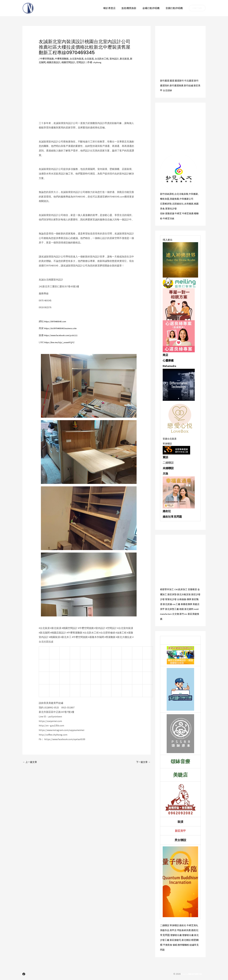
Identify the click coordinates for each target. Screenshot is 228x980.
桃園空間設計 (76, 62)
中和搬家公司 (191, 199)
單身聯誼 (168, 443)
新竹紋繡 (193, 85)
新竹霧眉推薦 (180, 85)
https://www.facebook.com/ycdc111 (63, 335)
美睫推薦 (178, 199)
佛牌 (196, 599)
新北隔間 (47, 62)
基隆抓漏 (170, 213)
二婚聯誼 (165, 925)
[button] (197, 8)
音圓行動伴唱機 (175, 8)
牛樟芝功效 (172, 218)
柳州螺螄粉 (185, 944)
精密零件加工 (167, 589)
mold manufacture (178, 613)
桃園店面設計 (60, 62)
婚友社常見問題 (172, 516)
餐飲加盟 (168, 199)
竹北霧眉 (191, 81)
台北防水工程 (105, 59)
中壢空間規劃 (47, 59)
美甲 (173, 608)
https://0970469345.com (57, 321)
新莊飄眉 (165, 604)
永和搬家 (191, 203)
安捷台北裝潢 (170, 438)
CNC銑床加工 (182, 589)
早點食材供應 (185, 930)
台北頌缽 (173, 90)
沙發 (168, 599)
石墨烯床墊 (166, 203)
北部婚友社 (179, 203)
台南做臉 (188, 599)
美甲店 (174, 930)
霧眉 (173, 81)
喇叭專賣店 (114, 8)
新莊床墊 (175, 594)
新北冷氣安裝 (188, 594)
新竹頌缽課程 (167, 194)
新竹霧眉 (165, 81)
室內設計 (119, 59)
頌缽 (163, 213)
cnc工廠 (185, 604)
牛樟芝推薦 (190, 213)
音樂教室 (195, 589)
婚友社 (167, 511)
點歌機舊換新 (132, 8)
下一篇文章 (143, 762)
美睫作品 (165, 930)
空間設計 (89, 62)
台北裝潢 (92, 59)
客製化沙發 (174, 208)
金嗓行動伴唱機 (153, 8)
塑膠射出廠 (176, 934)
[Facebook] (24, 973)
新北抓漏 (175, 604)
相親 (194, 608)
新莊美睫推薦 (171, 618)
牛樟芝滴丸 (194, 925)
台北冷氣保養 (183, 194)
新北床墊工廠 (183, 608)
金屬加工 (165, 594)
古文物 (192, 613)
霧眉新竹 (181, 81)
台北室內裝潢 (79, 59)
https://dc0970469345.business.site (62, 328)
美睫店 (167, 608)
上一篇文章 (30, 762)
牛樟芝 (179, 213)
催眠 (176, 944)
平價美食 (168, 944)
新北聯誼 (188, 939)
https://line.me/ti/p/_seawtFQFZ (62, 342)
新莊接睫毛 (176, 939)
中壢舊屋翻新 (63, 59)
